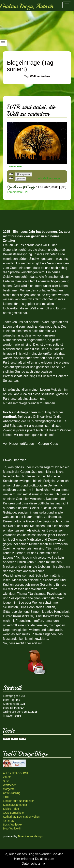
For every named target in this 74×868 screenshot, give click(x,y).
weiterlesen (16, 166)
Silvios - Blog (11, 809)
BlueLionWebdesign (30, 836)
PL (27, 192)
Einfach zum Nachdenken (19, 801)
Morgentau (10, 789)
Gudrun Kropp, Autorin (27, 6)
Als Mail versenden (50, 178)
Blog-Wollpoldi (12, 828)
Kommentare (15, 192)
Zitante (7, 777)
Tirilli (6, 797)
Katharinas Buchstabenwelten (21, 817)
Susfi (6, 781)
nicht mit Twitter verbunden (11, 178)
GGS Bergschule (13, 813)
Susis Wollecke (12, 825)
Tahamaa (9, 821)
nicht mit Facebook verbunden (11, 174)
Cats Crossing (12, 793)
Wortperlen (10, 785)
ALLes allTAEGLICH (15, 773)
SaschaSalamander (15, 805)
